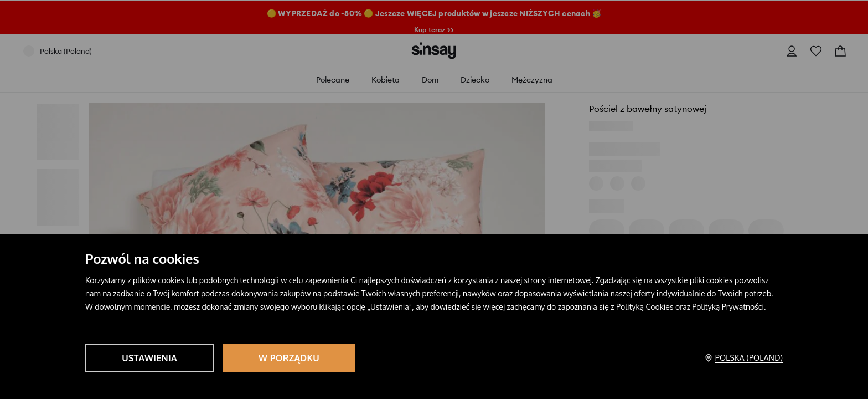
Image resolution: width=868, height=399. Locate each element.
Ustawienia (149, 358)
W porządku (289, 358)
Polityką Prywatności (728, 307)
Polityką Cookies (645, 307)
